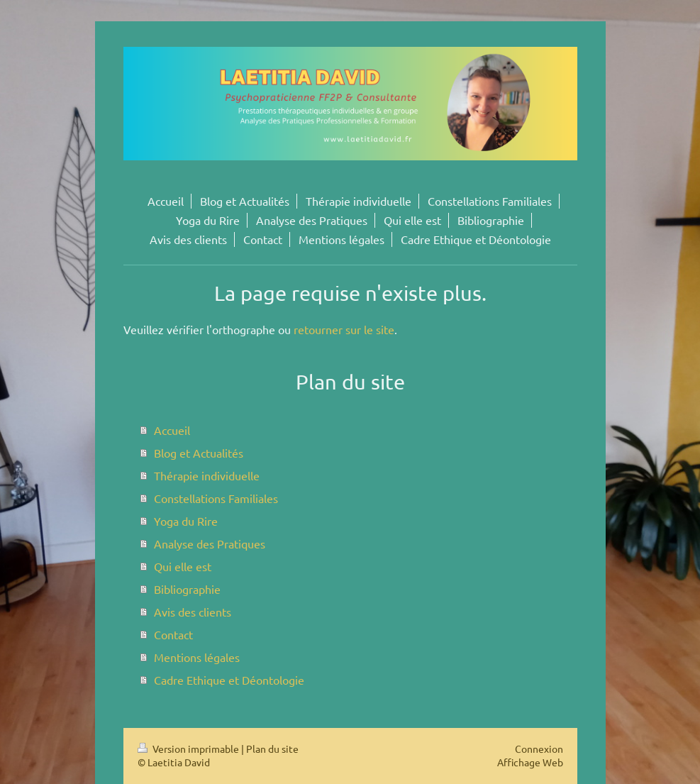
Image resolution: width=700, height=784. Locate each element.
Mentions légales (197, 657)
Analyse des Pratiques (210, 543)
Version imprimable (189, 749)
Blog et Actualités (199, 453)
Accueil (172, 430)
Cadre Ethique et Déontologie (229, 680)
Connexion (539, 749)
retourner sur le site (344, 329)
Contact (173, 634)
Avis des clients (193, 612)
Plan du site (272, 749)
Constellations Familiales (216, 498)
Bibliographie (187, 589)
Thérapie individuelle (207, 475)
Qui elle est (183, 566)
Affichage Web (530, 762)
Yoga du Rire (186, 521)
